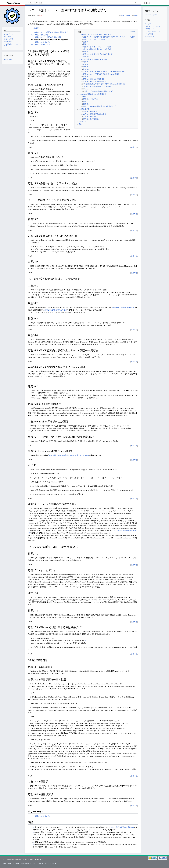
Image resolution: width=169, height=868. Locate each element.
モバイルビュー (51, 863)
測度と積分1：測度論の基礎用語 (123, 307)
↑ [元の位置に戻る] (34, 827)
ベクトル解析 (34, 28)
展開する (134, 147)
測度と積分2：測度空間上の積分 (56, 310)
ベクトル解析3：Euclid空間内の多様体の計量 (46, 37)
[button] (134, 147)
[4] (66, 673)
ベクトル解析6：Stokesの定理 (40, 45)
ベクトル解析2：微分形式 (39, 35)
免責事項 (40, 863)
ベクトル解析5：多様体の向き (41, 42)
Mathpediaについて (28, 863)
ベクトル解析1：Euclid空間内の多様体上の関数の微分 (49, 32)
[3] (86, 640)
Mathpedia (13, 3)
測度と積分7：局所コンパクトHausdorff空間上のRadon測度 (69, 455)
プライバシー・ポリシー (11, 863)
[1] (35, 540)
